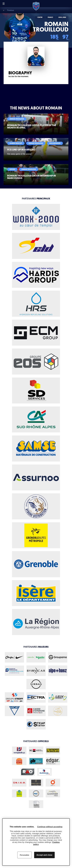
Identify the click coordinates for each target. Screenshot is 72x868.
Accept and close (44, 855)
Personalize (25, 855)
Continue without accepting (50, 827)
